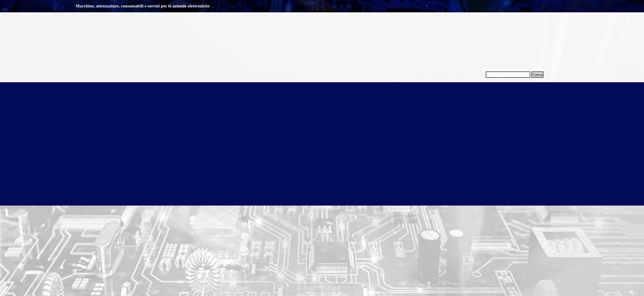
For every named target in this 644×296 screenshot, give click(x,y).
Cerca (537, 75)
